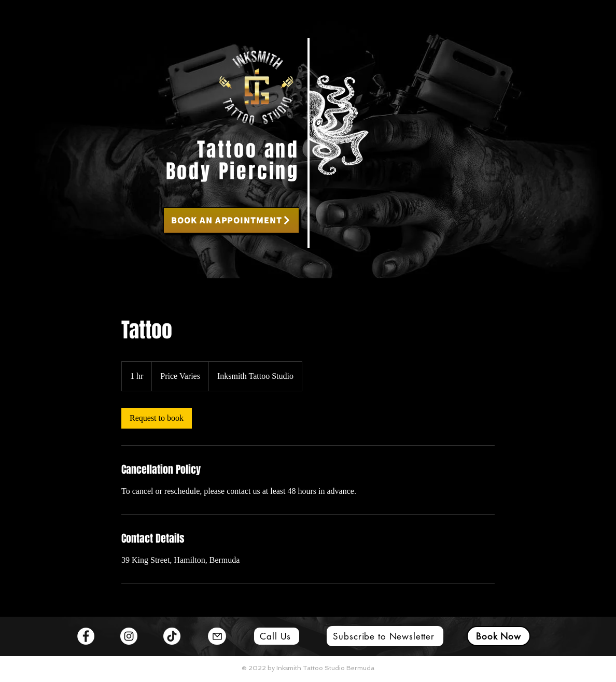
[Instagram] (129, 636)
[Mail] (217, 636)
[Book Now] (499, 636)
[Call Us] (277, 636)
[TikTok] (172, 636)
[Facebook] (86, 636)
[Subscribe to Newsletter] (385, 636)
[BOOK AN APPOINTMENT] (231, 220)
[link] (157, 418)
